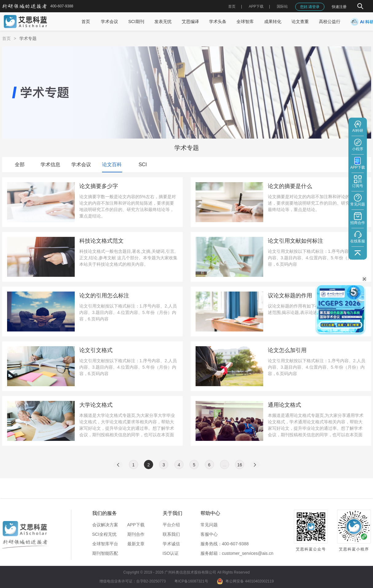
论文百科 (112, 165)
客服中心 (209, 534)
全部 (20, 165)
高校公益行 (330, 22)
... (224, 465)
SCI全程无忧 (104, 534)
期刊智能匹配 (105, 553)
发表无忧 (163, 22)
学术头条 (218, 22)
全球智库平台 (105, 544)
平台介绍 (171, 525)
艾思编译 (190, 22)
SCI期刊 (136, 22)
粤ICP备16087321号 (191, 581)
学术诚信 (171, 544)
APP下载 (136, 525)
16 (240, 465)
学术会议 (109, 22)
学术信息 (50, 165)
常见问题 (209, 525)
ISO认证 (171, 553)
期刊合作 (136, 534)
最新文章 (136, 544)
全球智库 (245, 22)
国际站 (282, 6)
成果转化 (273, 22)
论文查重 (300, 22)
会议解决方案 (105, 525)
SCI (143, 165)
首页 (232, 6)
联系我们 (171, 534)
